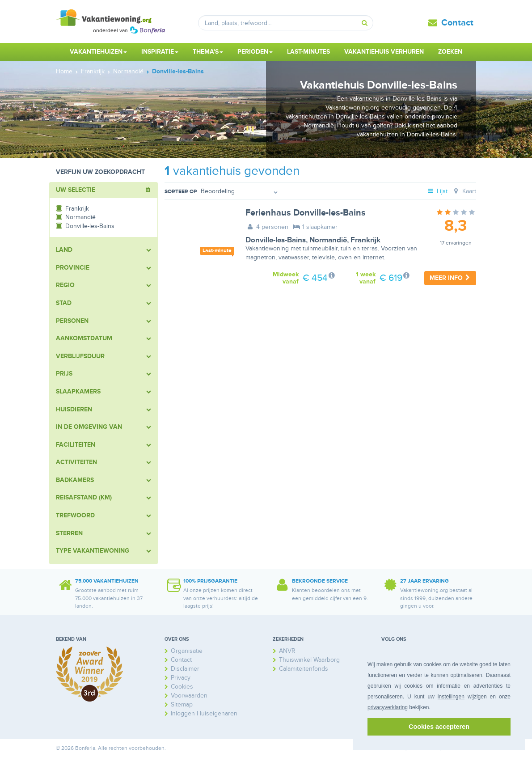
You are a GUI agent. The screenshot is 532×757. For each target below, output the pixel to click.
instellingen (451, 697)
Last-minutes (308, 52)
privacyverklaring (388, 707)
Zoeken (450, 52)
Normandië (328, 240)
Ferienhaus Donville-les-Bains (306, 213)
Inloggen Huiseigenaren (204, 713)
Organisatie (187, 651)
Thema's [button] (208, 52)
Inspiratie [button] (160, 52)
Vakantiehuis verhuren (384, 52)
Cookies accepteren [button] (439, 727)
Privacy (181, 678)
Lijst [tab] (437, 191)
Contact (457, 23)
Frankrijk (365, 240)
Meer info (450, 278)
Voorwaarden (189, 696)
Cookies (182, 687)
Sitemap (182, 704)
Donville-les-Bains (276, 240)
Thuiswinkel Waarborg (309, 660)
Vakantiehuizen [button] (98, 52)
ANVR (287, 651)
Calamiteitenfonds (304, 669)
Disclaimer (185, 669)
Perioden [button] (255, 52)
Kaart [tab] (464, 191)
